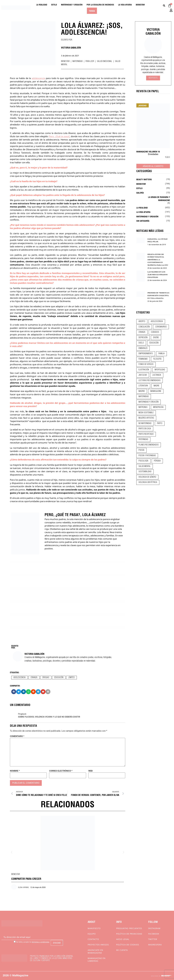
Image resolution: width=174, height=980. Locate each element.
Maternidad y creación (72, 4)
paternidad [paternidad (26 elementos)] (143, 439)
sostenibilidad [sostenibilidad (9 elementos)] (145, 472)
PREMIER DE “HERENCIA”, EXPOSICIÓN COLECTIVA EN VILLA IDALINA (159, 296)
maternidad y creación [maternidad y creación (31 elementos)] (149, 402)
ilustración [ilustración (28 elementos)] (144, 370)
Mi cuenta (122, 950)
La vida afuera (125, 4)
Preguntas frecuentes (129, 928)
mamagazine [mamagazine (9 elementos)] (156, 391)
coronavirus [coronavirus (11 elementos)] (161, 327)
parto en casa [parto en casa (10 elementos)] (145, 429)
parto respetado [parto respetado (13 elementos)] (146, 434)
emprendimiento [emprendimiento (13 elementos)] (146, 354)
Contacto (93, 939)
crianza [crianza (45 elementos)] (142, 332)
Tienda (92, 11)
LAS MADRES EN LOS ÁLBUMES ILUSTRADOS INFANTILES (158, 275)
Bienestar (140, 4)
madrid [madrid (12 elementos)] (142, 391)
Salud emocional (105, 61)
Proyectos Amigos (98, 945)
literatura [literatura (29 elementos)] (143, 386)
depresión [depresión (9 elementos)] (143, 338)
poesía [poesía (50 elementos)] (141, 450)
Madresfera (155, 945)
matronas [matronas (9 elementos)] (143, 407)
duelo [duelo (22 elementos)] (141, 343)
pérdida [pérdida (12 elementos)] (157, 461)
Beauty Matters (144, 179)
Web (90, 771)
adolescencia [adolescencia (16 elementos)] (157, 321)
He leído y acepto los (32, 942)
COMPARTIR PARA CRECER (26, 878)
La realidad (42, 4)
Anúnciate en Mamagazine (95, 951)
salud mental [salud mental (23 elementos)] (145, 466)
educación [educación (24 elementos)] (154, 343)
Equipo (92, 934)
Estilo (54, 4)
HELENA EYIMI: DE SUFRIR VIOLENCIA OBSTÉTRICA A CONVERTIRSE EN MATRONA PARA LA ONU (158, 260)
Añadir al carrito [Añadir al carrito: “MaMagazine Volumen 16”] (153, 166)
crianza (34, 678)
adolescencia (38, 78)
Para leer (90, 61)
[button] (14, 692)
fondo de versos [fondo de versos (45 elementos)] (146, 364)
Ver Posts (153, 78)
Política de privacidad (129, 934)
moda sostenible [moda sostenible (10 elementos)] (146, 413)
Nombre (15, 771)
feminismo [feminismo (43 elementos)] (143, 359)
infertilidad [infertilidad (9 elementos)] (160, 370)
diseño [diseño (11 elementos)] (156, 338)
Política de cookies (128, 945)
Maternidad (78, 61)
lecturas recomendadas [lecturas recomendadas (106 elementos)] (150, 381)
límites (72, 678)
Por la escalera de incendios (100, 4)
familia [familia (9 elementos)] (161, 354)
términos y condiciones (41, 942)
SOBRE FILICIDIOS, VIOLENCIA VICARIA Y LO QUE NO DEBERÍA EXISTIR (49, 717)
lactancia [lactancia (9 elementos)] (157, 375)
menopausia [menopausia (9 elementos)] (158, 407)
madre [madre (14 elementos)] (156, 386)
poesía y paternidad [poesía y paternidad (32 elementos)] (147, 456)
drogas (46, 678)
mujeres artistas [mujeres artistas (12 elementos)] (146, 418)
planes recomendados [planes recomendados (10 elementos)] (149, 445)
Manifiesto (94, 928)
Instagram (154, 928)
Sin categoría (143, 221)
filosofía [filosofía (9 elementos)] (157, 359)
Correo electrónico (61, 771)
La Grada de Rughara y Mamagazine (159, 198)
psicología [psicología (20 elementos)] (143, 461)
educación (59, 678)
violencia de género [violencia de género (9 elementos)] (147, 477)
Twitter (153, 939)
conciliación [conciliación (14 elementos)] (144, 327)
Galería (140, 193)
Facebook (154, 934)
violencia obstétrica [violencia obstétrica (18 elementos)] (148, 482)
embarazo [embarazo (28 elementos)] (143, 348)
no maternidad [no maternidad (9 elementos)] (145, 423)
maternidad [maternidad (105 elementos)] (144, 397)
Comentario (17, 736)
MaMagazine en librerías (97, 960)
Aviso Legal (123, 939)
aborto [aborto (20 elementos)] (142, 321)
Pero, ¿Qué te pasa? (59, 136)
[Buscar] (164, 6)
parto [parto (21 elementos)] (160, 423)
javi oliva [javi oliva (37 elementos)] (143, 375)
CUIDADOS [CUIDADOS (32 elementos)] (155, 332)
